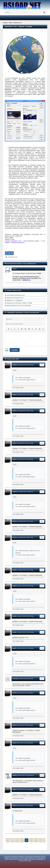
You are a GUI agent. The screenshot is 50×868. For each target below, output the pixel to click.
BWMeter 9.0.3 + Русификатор (15, 300)
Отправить (15, 350)
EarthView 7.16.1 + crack (19, 241)
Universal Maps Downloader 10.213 (16, 295)
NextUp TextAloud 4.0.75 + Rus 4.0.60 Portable (19, 306)
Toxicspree (16, 679)
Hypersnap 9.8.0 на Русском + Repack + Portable (19, 303)
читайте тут (26, 280)
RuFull (14, 365)
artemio (15, 775)
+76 (9, 253)
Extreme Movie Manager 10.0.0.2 (15, 298)
